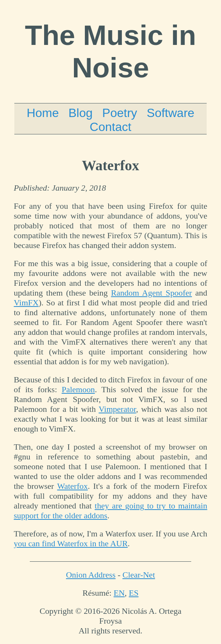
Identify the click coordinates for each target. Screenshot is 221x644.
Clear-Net (139, 575)
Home (43, 113)
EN (119, 593)
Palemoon (78, 389)
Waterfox (72, 486)
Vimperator (117, 409)
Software (170, 113)
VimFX (26, 303)
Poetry (120, 113)
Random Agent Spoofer (151, 293)
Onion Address (91, 575)
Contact (110, 127)
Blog (81, 113)
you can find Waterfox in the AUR (71, 543)
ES (134, 593)
